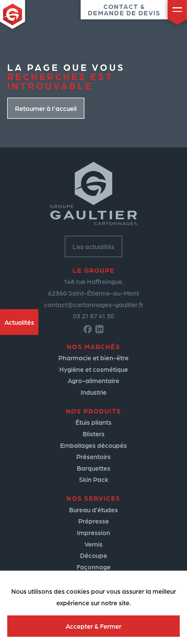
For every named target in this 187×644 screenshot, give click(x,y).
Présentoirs (93, 456)
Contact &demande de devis (124, 10)
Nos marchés (93, 346)
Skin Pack (94, 479)
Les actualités (93, 246)
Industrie (94, 392)
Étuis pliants (93, 422)
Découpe (94, 555)
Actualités (19, 322)
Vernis (93, 544)
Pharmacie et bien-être (93, 358)
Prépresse (94, 521)
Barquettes (94, 468)
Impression (93, 532)
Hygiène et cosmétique (94, 369)
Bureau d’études (93, 510)
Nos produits (93, 411)
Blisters (94, 434)
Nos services (93, 498)
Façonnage (94, 567)
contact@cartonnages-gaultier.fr (94, 304)
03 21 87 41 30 (93, 316)
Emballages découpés (93, 445)
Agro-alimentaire (93, 380)
